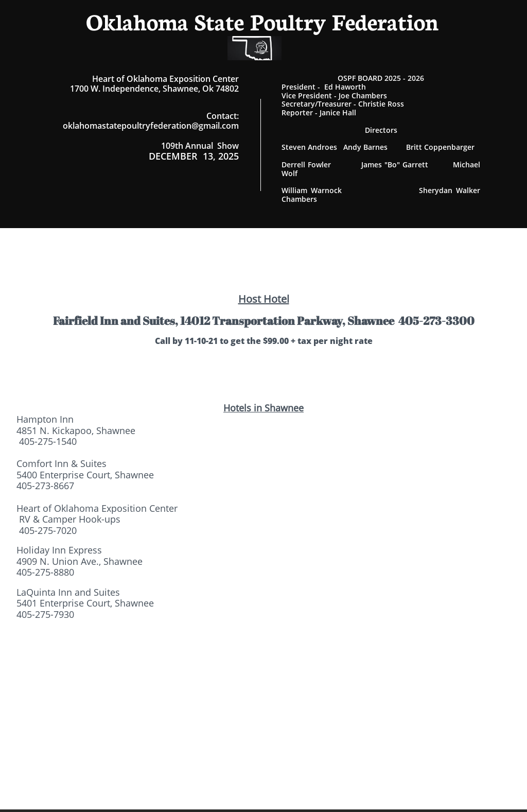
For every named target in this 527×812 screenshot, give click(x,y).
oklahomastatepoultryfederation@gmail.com (151, 126)
